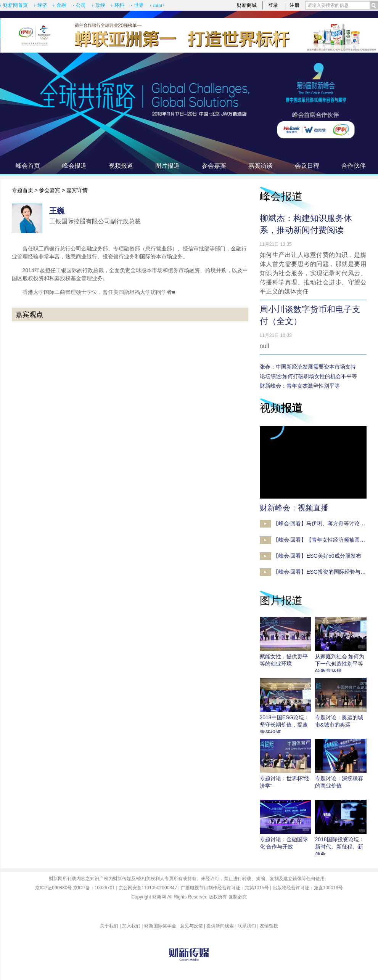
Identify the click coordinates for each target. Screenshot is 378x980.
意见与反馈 (191, 926)
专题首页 (23, 190)
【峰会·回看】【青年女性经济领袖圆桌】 (322, 540)
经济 (42, 5)
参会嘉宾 (214, 166)
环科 (119, 5)
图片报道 (167, 166)
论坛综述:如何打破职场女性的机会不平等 (309, 376)
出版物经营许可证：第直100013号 (308, 888)
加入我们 (131, 926)
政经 (100, 5)
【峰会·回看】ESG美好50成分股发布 (317, 556)
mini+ (159, 5)
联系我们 (247, 926)
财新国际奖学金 (160, 926)
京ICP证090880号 (53, 888)
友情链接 (269, 926)
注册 (294, 5)
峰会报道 (74, 166)
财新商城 (247, 5)
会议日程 (307, 166)
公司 (81, 5)
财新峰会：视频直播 (294, 508)
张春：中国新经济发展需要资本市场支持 (308, 367)
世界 (139, 5)
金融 (61, 5)
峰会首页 (28, 166)
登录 (273, 5)
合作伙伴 (354, 166)
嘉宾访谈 (261, 166)
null (265, 346)
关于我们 (109, 926)
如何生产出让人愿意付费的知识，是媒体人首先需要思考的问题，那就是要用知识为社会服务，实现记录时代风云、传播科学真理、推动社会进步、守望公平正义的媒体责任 (313, 273)
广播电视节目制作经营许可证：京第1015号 (225, 888)
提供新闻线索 (220, 926)
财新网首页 (15, 5)
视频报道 (121, 166)
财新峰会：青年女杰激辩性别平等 (300, 386)
